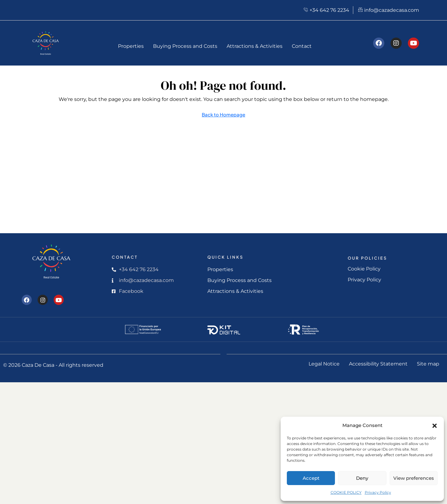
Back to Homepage (223, 114)
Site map (428, 364)
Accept (311, 478)
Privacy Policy (378, 492)
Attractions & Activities (255, 46)
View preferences (414, 478)
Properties (131, 46)
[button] (435, 425)
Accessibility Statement (378, 364)
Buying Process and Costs (185, 46)
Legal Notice (324, 364)
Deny (362, 478)
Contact (302, 46)
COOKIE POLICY (346, 492)
